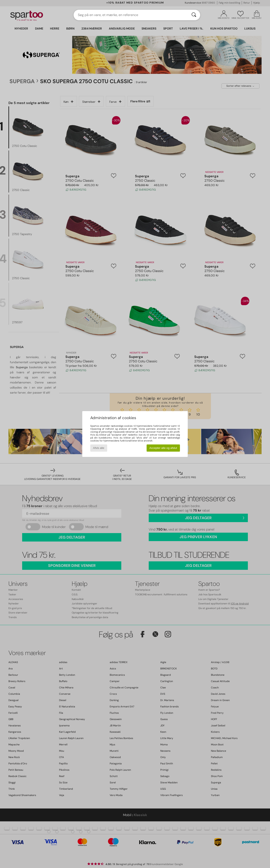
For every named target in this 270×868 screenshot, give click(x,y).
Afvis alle (99, 448)
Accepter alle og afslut (163, 448)
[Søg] (194, 15)
